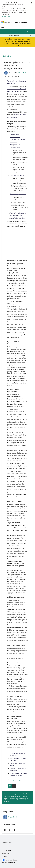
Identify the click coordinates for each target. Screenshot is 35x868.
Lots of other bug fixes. (18, 218)
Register (9, 31)
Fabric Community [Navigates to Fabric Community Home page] (21, 22)
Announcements (17, 780)
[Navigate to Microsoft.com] (7, 22)
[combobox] (20, 36)
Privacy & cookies (6, 850)
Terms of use (5, 853)
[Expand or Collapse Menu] (3, 27)
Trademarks (5, 856)
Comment (7, 801)
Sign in (16, 31)
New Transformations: (17, 175)
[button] (29, 63)
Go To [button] (29, 31)
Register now (6, 17)
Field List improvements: (18, 194)
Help (22, 31)
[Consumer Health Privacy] (18, 863)
